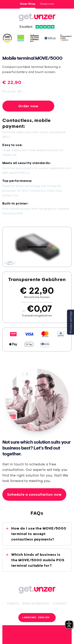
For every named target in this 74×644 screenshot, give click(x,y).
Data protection (36, 603)
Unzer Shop (28, 4)
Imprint (13, 603)
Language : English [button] (36, 617)
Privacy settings (71, 322)
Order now (28, 106)
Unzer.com (47, 4)
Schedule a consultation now (34, 494)
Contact (60, 603)
